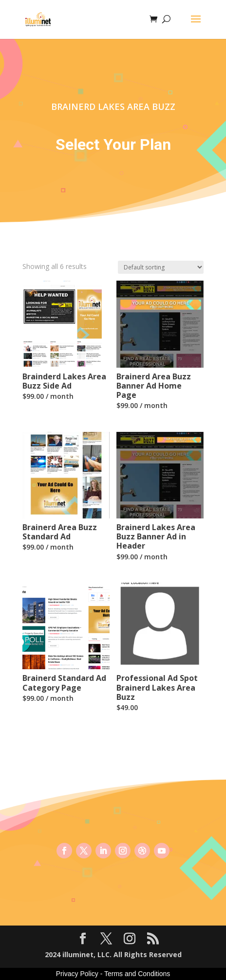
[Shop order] (161, 267)
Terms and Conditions (137, 974)
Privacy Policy (77, 974)
